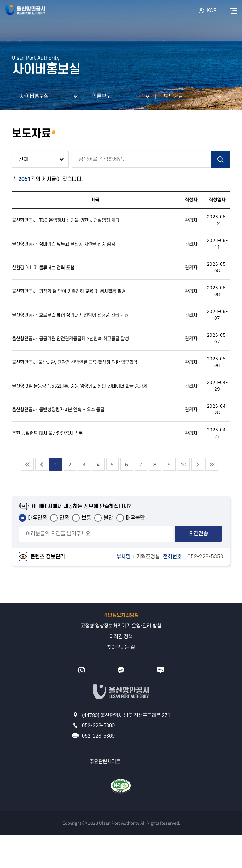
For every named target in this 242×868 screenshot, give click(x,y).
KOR (212, 11)
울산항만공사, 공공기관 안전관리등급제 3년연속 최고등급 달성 (70, 339)
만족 (64, 518)
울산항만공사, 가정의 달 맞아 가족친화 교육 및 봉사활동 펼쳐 (69, 291)
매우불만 (135, 518)
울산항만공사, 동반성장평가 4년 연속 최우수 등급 (58, 410)
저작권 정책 (121, 637)
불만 (108, 518)
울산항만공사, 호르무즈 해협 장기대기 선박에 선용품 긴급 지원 (70, 315)
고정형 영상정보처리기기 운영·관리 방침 (121, 626)
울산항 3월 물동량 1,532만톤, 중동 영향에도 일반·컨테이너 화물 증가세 (80, 386)
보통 (86, 518)
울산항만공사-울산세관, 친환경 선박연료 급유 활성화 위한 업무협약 (75, 363)
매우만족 (37, 518)
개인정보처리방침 (121, 615)
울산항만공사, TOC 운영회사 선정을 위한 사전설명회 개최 (66, 220)
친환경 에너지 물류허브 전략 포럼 (43, 268)
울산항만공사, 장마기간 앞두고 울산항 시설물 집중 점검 (63, 244)
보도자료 (173, 96)
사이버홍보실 (34, 96)
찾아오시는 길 (121, 647)
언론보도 (101, 96)
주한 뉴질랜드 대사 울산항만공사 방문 (47, 434)
